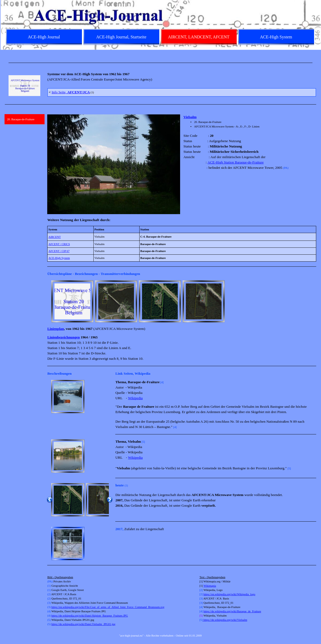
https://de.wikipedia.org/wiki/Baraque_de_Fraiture (232, 611)
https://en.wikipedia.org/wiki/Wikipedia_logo (229, 594)
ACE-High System (59, 258)
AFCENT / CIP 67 (59, 251)
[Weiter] (314, 301)
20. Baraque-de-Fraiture (21, 119)
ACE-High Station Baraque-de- (230, 162)
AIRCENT (54, 237)
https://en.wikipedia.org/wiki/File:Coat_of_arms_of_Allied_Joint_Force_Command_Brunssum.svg (108, 607)
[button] (68, 397)
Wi (205, 586)
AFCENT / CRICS (59, 244)
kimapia (211, 586)
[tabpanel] (161, 63)
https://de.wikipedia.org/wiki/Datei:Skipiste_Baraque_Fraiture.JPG (90, 616)
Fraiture (258, 162)
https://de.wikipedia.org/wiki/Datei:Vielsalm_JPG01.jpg (84, 624)
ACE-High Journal (44, 37)
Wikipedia (135, 398)
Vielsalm (190, 117)
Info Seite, (71, 92)
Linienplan (56, 329)
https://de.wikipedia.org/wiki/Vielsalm (225, 620)
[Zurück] (50, 301)
